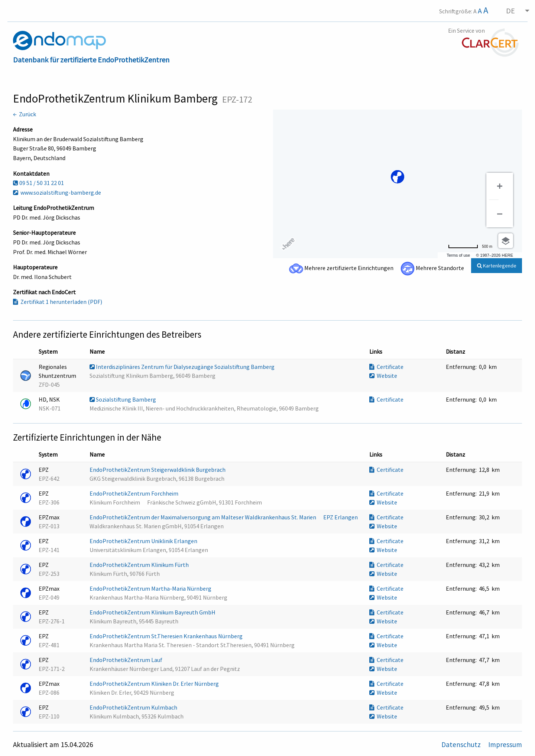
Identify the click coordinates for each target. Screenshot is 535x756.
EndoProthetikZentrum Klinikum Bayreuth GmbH (153, 612)
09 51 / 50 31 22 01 (38, 183)
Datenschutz (462, 744)
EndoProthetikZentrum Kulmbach (134, 707)
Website (383, 376)
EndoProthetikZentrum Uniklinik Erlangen (144, 541)
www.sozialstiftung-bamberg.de (57, 192)
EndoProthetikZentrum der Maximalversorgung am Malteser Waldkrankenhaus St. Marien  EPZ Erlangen (224, 517)
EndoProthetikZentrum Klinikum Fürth (140, 565)
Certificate (386, 367)
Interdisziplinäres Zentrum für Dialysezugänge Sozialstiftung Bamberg (183, 367)
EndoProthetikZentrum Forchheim (134, 493)
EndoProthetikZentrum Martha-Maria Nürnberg (151, 588)
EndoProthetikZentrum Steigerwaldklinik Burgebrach (158, 470)
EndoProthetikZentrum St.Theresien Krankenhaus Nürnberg (167, 636)
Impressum (505, 744)
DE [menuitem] (510, 11)
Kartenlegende (497, 266)
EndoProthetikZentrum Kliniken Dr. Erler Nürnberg (155, 684)
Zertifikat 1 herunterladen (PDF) (58, 302)
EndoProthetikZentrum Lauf (127, 660)
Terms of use (458, 255)
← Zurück (25, 114)
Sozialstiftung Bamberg (123, 399)
